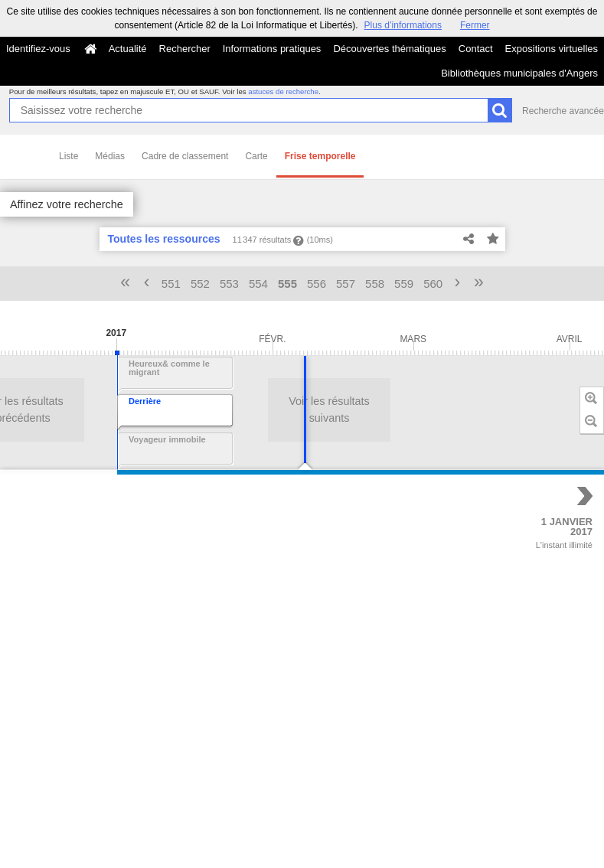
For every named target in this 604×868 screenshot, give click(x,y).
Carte (256, 156)
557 (346, 284)
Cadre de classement (185, 156)
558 (375, 284)
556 (317, 284)
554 (258, 284)
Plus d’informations (403, 25)
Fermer (475, 25)
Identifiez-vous (38, 49)
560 (433, 284)
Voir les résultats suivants (150, 410)
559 (404, 284)
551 (171, 284)
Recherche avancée (563, 111)
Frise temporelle (320, 156)
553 (229, 284)
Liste (69, 156)
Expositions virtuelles (552, 49)
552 (200, 284)
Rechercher (185, 49)
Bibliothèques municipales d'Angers (519, 73)
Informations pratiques (272, 49)
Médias (110, 156)
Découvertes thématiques (389, 49)
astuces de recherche (283, 91)
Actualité (128, 49)
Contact (476, 49)
